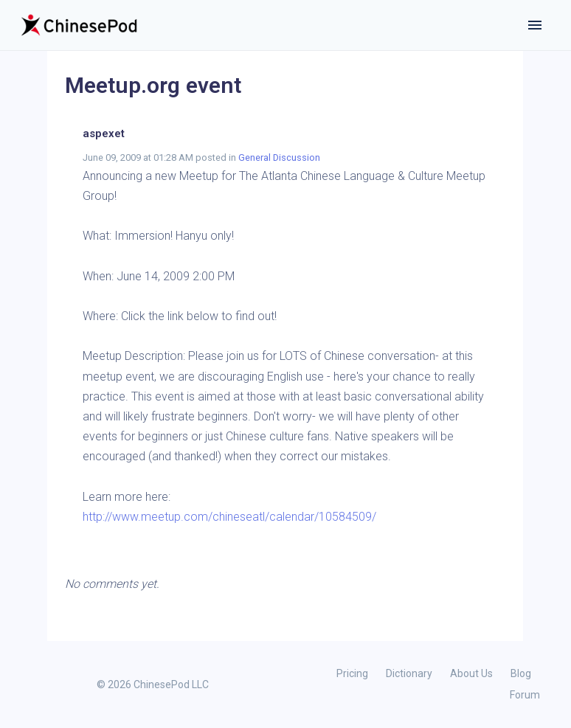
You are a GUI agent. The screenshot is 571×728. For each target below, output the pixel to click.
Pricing (352, 673)
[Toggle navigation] (535, 25)
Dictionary (409, 673)
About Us (471, 673)
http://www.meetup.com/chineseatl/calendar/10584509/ (229, 517)
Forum (525, 695)
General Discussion (279, 157)
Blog (521, 673)
